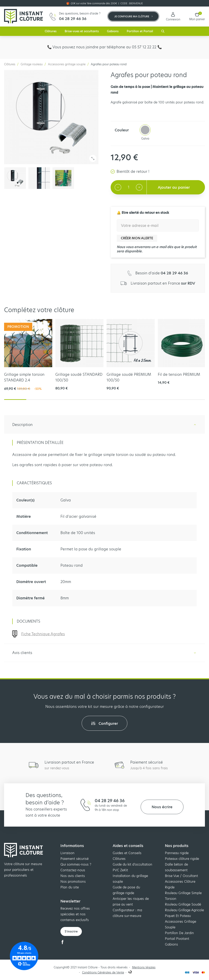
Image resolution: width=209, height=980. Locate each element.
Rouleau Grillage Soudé (183, 904)
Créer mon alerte (137, 238)
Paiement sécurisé (74, 859)
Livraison (67, 853)
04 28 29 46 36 (110, 801)
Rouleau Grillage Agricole (184, 910)
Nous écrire (162, 807)
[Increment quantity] (139, 187)
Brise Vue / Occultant (181, 876)
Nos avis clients (73, 876)
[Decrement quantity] (118, 187)
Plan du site (70, 887)
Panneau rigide (177, 853)
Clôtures (51, 31)
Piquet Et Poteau (178, 916)
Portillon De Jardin (179, 933)
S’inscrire (71, 931)
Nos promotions (73, 882)
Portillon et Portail (140, 31)
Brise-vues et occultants (82, 31)
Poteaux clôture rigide (182, 859)
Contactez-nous (73, 870)
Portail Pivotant (177, 939)
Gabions (113, 31)
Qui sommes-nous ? (76, 864)
